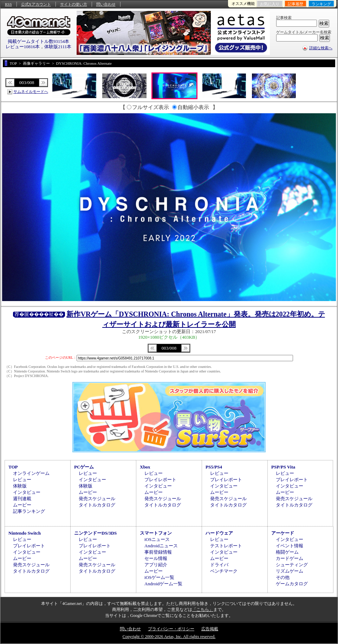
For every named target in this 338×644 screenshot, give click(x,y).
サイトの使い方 (74, 4)
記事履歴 (295, 4)
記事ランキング (29, 511)
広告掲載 (210, 629)
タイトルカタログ (97, 505)
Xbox (145, 467)
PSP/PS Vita (283, 467)
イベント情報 (290, 546)
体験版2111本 (58, 47)
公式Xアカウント (36, 4)
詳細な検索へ (321, 48)
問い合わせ (106, 4)
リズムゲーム (290, 571)
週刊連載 (22, 499)
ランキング (321, 4)
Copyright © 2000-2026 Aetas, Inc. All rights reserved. (169, 637)
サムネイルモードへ (31, 91)
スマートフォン (156, 533)
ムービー (22, 505)
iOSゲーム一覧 (159, 577)
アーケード (283, 533)
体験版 (20, 486)
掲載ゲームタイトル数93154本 (39, 41)
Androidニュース (161, 546)
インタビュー (27, 492)
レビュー (22, 480)
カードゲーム (290, 558)
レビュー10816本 (23, 47)
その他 (283, 577)
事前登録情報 (158, 552)
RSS (8, 4)
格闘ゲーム (287, 552)
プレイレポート (160, 480)
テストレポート (226, 546)
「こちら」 (203, 610)
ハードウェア (219, 533)
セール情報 (156, 558)
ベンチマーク (224, 571)
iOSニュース (157, 539)
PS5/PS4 (214, 467)
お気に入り (270, 4)
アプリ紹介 (156, 565)
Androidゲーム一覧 (163, 584)
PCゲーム (84, 467)
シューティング (292, 565)
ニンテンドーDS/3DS (95, 533)
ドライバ (219, 565)
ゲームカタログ (292, 584)
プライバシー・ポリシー (171, 629)
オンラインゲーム (31, 473)
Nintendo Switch (25, 533)
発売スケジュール (97, 499)
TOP (13, 467)
